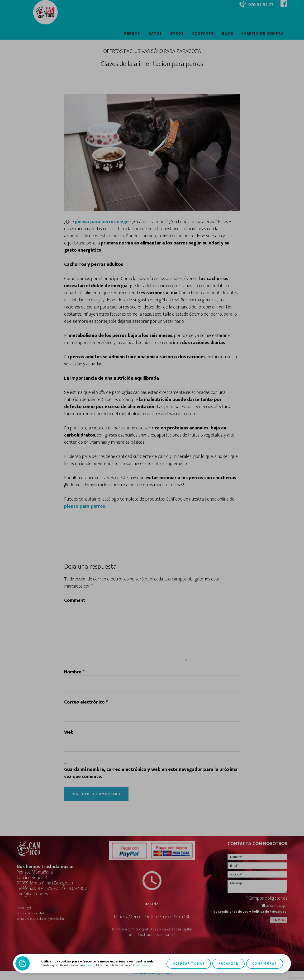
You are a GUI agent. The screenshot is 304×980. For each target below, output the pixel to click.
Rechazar (228, 963)
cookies (89, 965)
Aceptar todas (189, 963)
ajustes (142, 965)
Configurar (265, 963)
